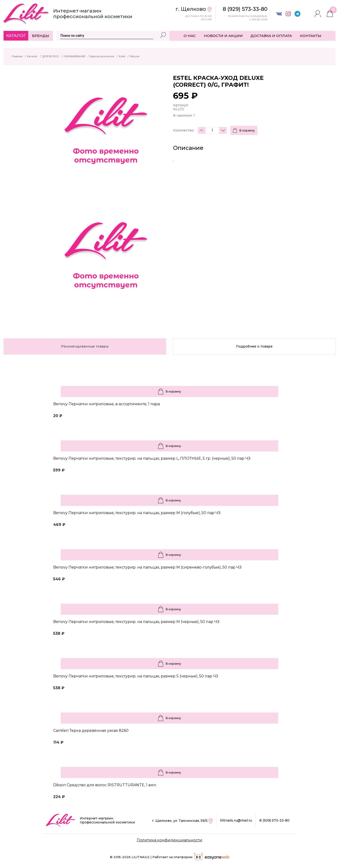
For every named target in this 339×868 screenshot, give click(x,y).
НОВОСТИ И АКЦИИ (223, 36)
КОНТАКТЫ (311, 36)
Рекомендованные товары (85, 346)
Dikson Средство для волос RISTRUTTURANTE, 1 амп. (105, 785)
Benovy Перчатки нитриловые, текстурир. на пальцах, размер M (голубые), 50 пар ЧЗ (137, 513)
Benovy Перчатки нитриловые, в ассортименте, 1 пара (107, 404)
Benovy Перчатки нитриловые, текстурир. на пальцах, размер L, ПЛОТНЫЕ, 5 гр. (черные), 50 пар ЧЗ (152, 458)
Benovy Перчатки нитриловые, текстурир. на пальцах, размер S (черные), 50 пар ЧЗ (136, 676)
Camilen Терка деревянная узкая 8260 (91, 731)
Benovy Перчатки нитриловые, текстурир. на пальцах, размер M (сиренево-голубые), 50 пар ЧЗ (147, 567)
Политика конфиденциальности (169, 840)
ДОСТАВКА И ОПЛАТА (271, 36)
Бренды (41, 36)
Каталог (16, 36)
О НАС (190, 36)
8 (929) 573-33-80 (274, 820)
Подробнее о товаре (254, 346)
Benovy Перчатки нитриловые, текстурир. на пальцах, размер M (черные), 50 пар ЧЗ (136, 622)
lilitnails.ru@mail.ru (236, 820)
